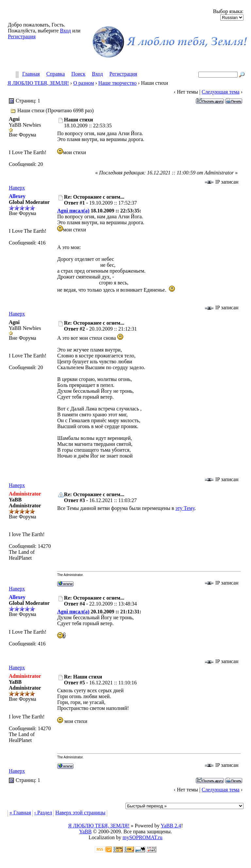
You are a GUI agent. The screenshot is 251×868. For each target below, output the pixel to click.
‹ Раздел (43, 813)
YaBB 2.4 (171, 826)
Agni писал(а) (73, 211)
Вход (65, 31)
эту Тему (185, 508)
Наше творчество (117, 83)
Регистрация (22, 36)
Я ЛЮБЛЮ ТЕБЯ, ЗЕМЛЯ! (38, 83)
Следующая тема (221, 92)
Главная (31, 74)
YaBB (85, 832)
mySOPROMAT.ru (142, 837)
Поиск (78, 74)
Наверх (17, 188)
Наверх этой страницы (80, 813)
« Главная (20, 813)
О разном (84, 83)
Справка (56, 74)
